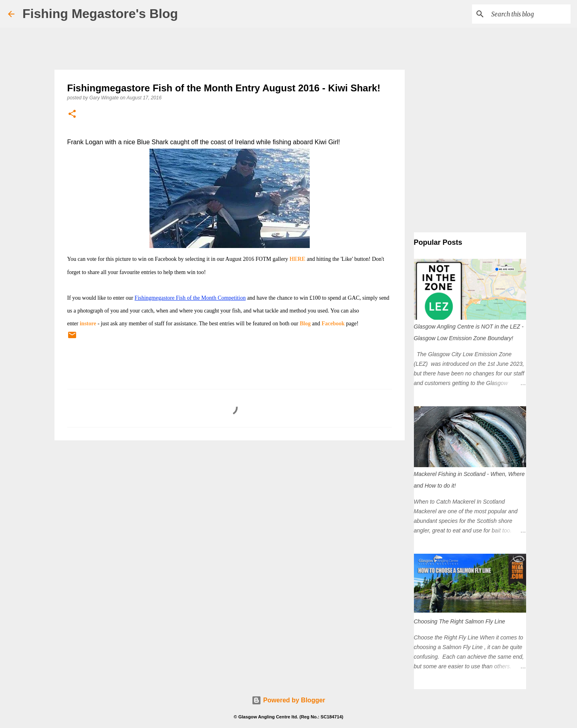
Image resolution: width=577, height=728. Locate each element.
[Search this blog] (529, 14)
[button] (72, 114)
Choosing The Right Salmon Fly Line (460, 621)
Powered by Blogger (288, 700)
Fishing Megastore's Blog (100, 14)
